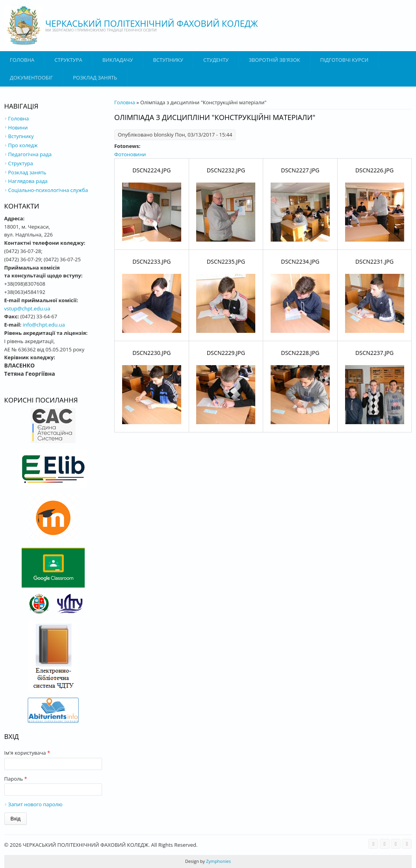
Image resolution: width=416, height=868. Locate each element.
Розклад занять (95, 78)
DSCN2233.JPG (151, 261)
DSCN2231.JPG (374, 261)
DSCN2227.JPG (300, 170)
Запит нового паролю (35, 804)
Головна (22, 60)
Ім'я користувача (27, 753)
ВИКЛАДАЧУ (118, 60)
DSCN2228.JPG (300, 353)
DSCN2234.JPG (300, 261)
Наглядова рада (28, 181)
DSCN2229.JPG (226, 353)
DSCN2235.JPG (226, 261)
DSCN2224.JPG (151, 170)
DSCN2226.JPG (374, 170)
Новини (18, 127)
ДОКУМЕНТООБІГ (31, 78)
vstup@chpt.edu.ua (27, 308)
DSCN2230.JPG (151, 353)
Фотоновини (130, 154)
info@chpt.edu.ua (44, 325)
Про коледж (23, 145)
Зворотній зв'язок (274, 60)
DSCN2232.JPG (226, 170)
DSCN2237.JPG (374, 353)
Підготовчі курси (344, 60)
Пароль (16, 779)
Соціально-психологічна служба (48, 190)
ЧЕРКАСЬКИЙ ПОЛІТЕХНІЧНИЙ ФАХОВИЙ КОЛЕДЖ (152, 23)
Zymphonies (218, 861)
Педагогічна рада (30, 154)
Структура (68, 60)
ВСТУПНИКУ (168, 60)
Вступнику (21, 136)
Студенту (216, 60)
